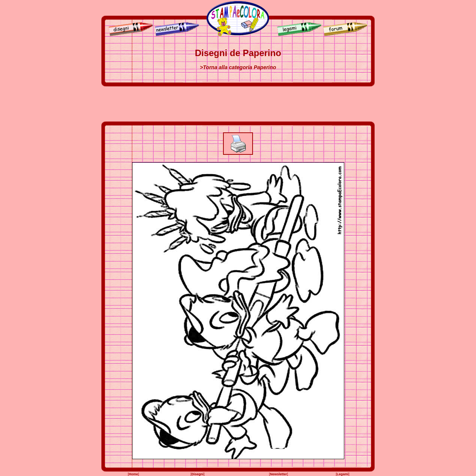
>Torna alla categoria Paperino (238, 67)
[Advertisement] (238, 104)
